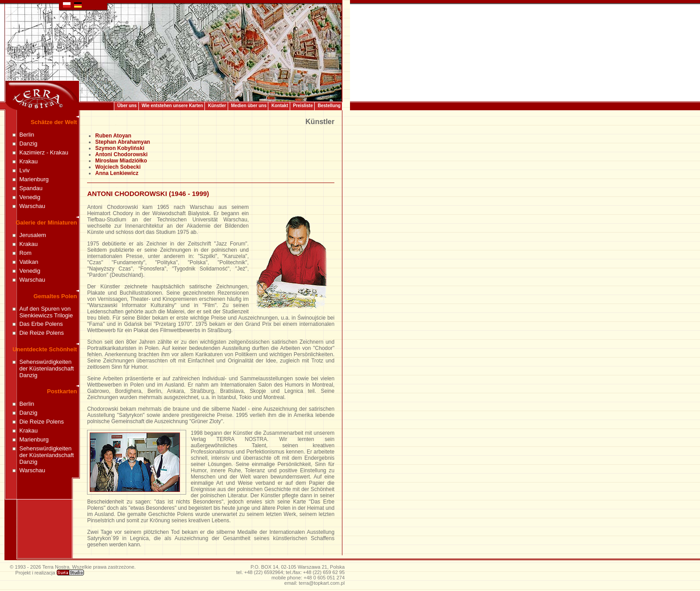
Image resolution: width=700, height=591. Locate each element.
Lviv (24, 170)
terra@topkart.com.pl (322, 583)
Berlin (27, 135)
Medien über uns (249, 106)
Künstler (217, 106)
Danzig (28, 144)
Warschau (32, 206)
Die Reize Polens (42, 333)
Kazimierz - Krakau (44, 152)
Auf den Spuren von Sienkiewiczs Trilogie (46, 312)
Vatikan (29, 262)
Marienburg (34, 179)
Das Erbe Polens (41, 324)
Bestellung (329, 106)
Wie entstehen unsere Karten (172, 106)
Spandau (31, 188)
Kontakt (280, 106)
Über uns (127, 106)
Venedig (30, 197)
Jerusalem (33, 235)
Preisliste (303, 106)
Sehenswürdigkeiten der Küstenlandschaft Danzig (46, 368)
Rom (25, 253)
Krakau (28, 161)
